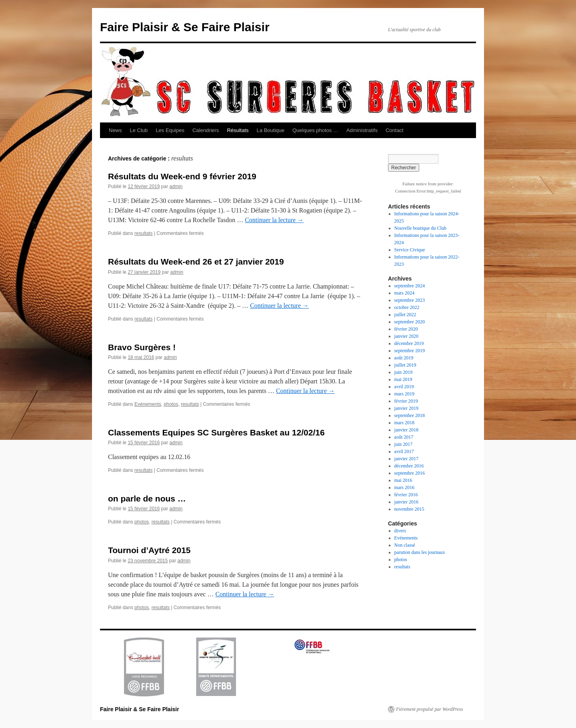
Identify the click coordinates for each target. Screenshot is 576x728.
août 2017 (404, 437)
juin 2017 (404, 444)
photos (171, 404)
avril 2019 (404, 387)
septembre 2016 (410, 473)
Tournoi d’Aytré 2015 (149, 550)
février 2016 (406, 495)
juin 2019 (404, 372)
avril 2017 (404, 451)
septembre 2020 (410, 322)
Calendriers (206, 130)
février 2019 (406, 401)
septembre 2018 (410, 415)
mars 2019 (404, 394)
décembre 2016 (409, 466)
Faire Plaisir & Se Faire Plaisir (185, 27)
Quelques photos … (315, 130)
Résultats (238, 130)
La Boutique (271, 130)
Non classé (405, 545)
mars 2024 (404, 293)
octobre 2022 (407, 307)
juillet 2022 (405, 315)
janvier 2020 (406, 336)
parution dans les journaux (420, 552)
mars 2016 (404, 487)
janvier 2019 (406, 408)
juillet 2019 (405, 365)
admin (176, 187)
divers (400, 531)
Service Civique (410, 250)
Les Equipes (170, 130)
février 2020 (406, 329)
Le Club (139, 130)
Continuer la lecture (274, 220)
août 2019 (404, 358)
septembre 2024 (410, 286)
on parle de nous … (147, 498)
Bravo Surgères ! (142, 347)
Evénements (148, 404)
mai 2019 (403, 379)
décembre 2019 (409, 343)
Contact (395, 130)
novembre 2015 (409, 509)
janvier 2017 (406, 459)
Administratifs (362, 130)
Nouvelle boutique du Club (420, 228)
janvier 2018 (406, 430)
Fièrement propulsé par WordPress (429, 709)
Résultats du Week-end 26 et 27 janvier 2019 (196, 262)
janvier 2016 (406, 502)
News (115, 130)
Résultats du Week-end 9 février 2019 (182, 176)
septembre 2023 (410, 300)
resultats (143, 233)
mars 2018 (404, 423)
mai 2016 (403, 480)
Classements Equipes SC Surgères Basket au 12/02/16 (216, 432)
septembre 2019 (410, 351)
